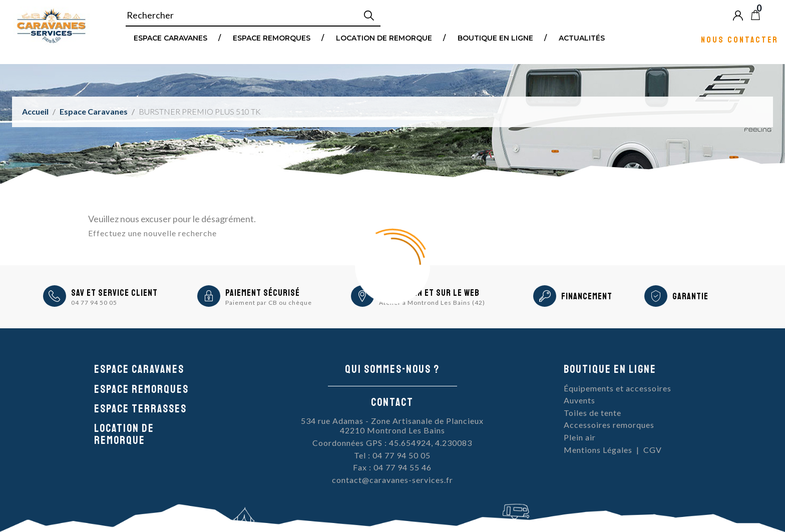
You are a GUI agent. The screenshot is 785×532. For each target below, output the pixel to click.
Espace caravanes (139, 369)
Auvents (579, 400)
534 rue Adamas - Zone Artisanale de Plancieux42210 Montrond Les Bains (392, 426)
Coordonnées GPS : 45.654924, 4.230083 (392, 443)
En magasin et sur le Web (429, 293)
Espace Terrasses (140, 409)
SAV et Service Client (114, 293)
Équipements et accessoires (618, 388)
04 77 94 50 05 (94, 303)
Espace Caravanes (170, 38)
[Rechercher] (253, 16)
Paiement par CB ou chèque (269, 303)
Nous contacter (740, 39)
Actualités (582, 38)
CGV (653, 450)
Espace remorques (272, 38)
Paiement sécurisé (263, 293)
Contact (392, 402)
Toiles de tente (593, 413)
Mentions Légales (598, 450)
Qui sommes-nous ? (392, 369)
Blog (772, 15)
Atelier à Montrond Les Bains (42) (432, 303)
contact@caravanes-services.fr (392, 480)
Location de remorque (384, 38)
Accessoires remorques (609, 425)
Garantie (690, 296)
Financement (587, 296)
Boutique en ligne (495, 38)
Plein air (580, 437)
